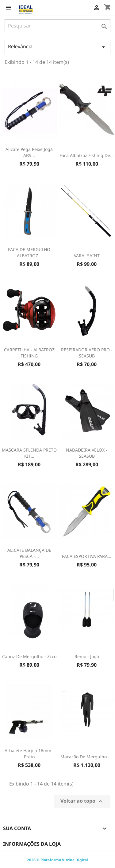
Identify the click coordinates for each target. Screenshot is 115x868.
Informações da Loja (32, 844)
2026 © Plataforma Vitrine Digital (57, 860)
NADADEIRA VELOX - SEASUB (87, 453)
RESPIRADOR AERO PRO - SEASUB (87, 353)
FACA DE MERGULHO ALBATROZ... (29, 253)
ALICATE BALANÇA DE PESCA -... (29, 553)
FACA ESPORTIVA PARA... (87, 556)
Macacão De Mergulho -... (87, 757)
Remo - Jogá (87, 656)
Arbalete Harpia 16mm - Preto (29, 754)
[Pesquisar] (57, 26)
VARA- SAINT (87, 256)
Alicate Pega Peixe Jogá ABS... (29, 152)
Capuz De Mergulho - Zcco (29, 656)
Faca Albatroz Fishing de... (87, 155)
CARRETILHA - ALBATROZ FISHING (29, 353)
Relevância (57, 47)
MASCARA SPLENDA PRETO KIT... (29, 453)
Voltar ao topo (82, 801)
